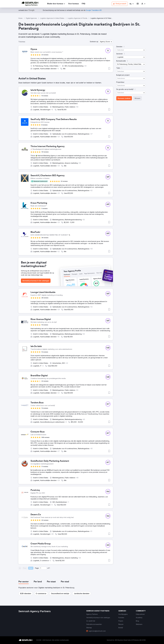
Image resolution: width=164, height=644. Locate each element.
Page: (37, 568)
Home (20, 18)
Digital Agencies (31, 18)
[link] (73, 4)
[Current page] (43, 568)
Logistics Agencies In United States (52, 18)
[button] (132, 4)
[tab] (24, 582)
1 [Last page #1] (50, 568)
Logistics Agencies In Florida (77, 18)
